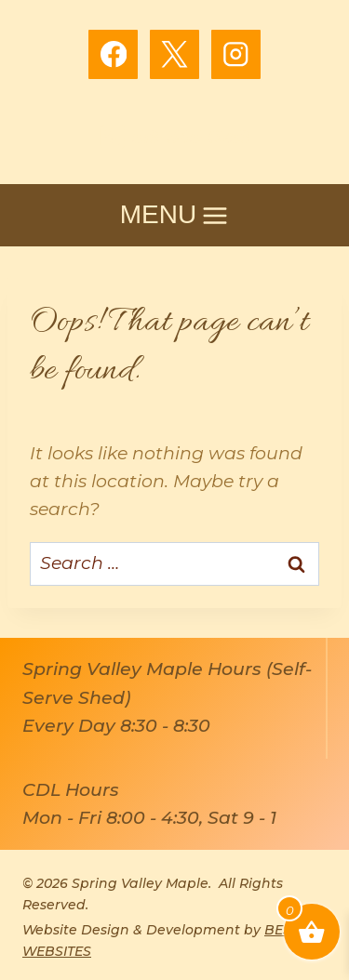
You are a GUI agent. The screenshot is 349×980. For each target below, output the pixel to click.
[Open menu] (174, 215)
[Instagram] (236, 54)
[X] (174, 54)
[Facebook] (113, 54)
